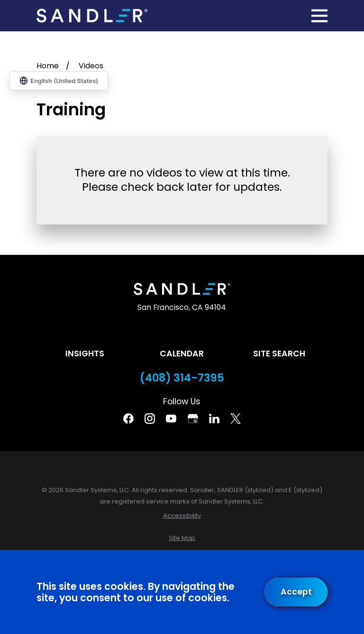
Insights (85, 354)
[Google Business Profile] (193, 419)
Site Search (279, 354)
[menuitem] (182, 516)
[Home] (92, 16)
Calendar (182, 354)
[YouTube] (171, 419)
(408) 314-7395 (182, 378)
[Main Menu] (319, 16)
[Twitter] (236, 419)
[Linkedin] (214, 419)
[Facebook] (128, 419)
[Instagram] (150, 419)
